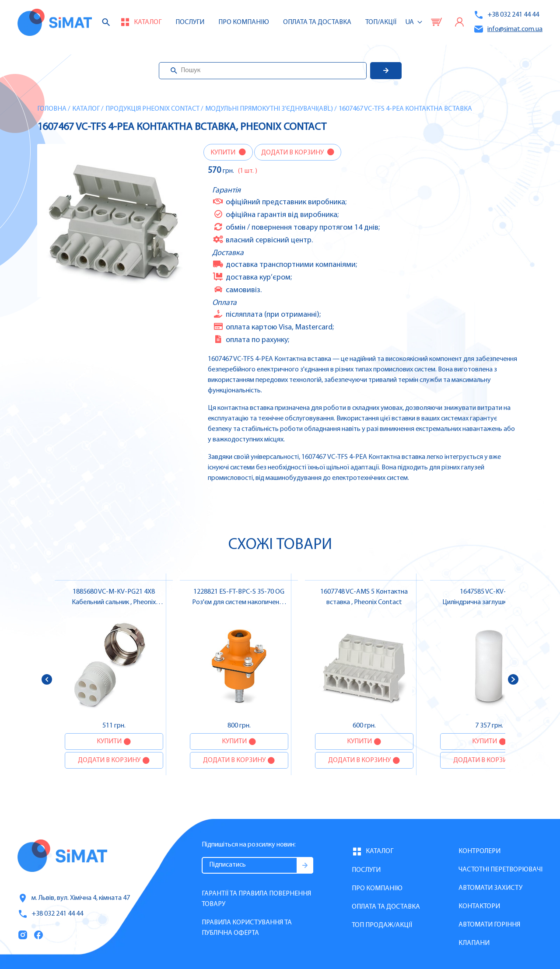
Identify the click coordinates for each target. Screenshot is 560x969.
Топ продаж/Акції (382, 925)
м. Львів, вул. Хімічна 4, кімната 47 (74, 898)
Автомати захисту (490, 888)
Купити (224, 153)
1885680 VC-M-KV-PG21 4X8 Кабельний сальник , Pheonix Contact (114, 602)
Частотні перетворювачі (500, 870)
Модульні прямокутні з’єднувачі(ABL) (269, 109)
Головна (52, 109)
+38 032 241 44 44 (506, 15)
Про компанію (377, 889)
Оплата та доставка (317, 22)
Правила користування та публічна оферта (247, 928)
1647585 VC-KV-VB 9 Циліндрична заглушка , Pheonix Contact (489, 602)
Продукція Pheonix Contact (152, 109)
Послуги (190, 22)
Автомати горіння (489, 925)
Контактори (479, 906)
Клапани (474, 943)
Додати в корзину (293, 153)
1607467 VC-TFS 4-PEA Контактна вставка (405, 109)
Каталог (86, 109)
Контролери (479, 851)
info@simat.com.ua (508, 29)
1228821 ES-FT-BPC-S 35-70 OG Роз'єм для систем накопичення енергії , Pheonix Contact (239, 602)
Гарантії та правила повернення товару (256, 899)
